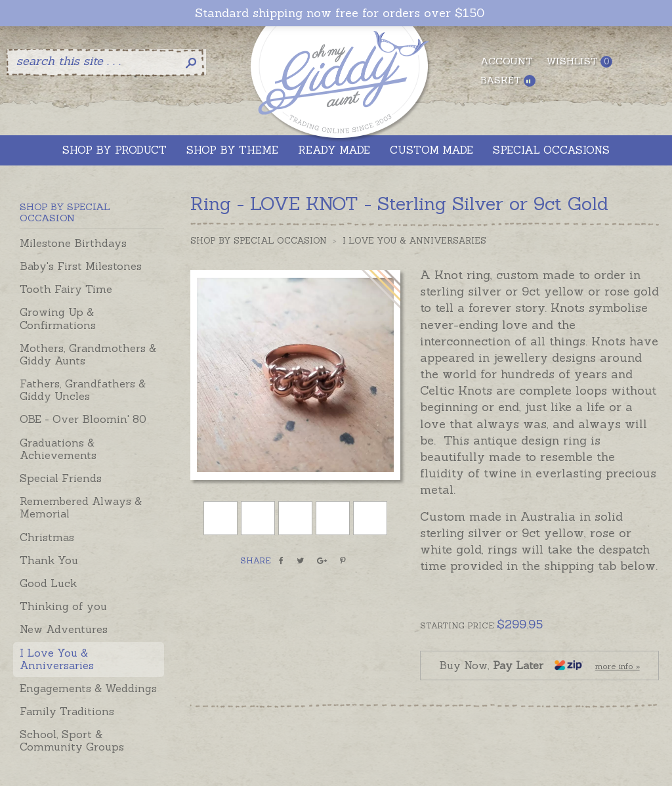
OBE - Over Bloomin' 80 (83, 419)
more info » (618, 666)
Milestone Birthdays (73, 243)
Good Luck (48, 583)
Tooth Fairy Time (66, 289)
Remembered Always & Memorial (81, 507)
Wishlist (579, 61)
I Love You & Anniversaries (57, 659)
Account (507, 61)
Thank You (49, 560)
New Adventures (64, 629)
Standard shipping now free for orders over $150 (340, 13)
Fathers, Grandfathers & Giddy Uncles (83, 390)
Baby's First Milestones (81, 266)
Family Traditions (67, 711)
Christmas (47, 537)
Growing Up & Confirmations (58, 318)
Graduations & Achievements (58, 449)
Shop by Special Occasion (259, 241)
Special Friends (61, 478)
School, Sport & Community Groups (72, 740)
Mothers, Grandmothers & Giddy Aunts (88, 354)
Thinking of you (63, 606)
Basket (508, 80)
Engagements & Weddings (88, 688)
